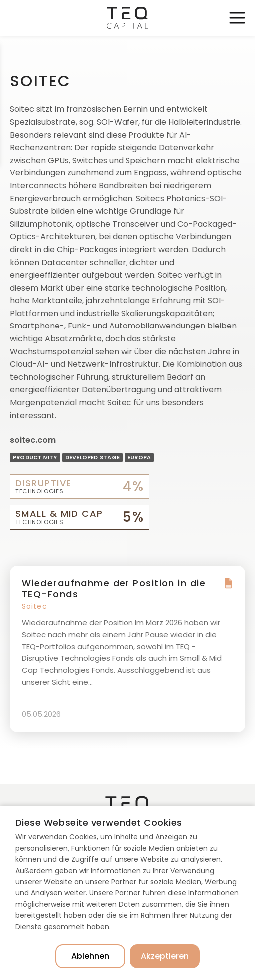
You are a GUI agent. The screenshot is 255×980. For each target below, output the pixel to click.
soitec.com (33, 440)
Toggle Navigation (237, 18)
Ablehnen (90, 956)
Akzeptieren (165, 956)
